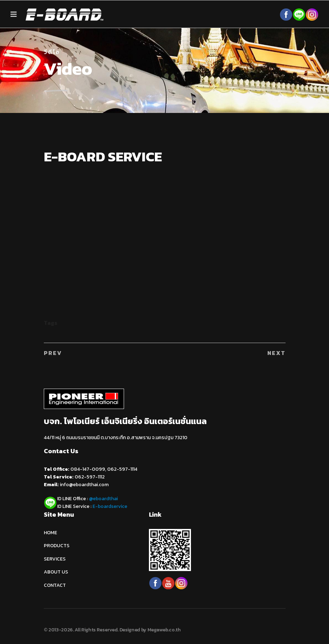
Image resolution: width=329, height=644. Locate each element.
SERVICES (55, 559)
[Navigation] (14, 14)
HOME (50, 533)
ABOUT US (56, 572)
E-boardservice (110, 506)
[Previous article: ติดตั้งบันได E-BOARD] (53, 353)
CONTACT (55, 585)
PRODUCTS (57, 546)
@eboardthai (103, 499)
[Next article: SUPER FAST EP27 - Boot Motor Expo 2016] (276, 353)
